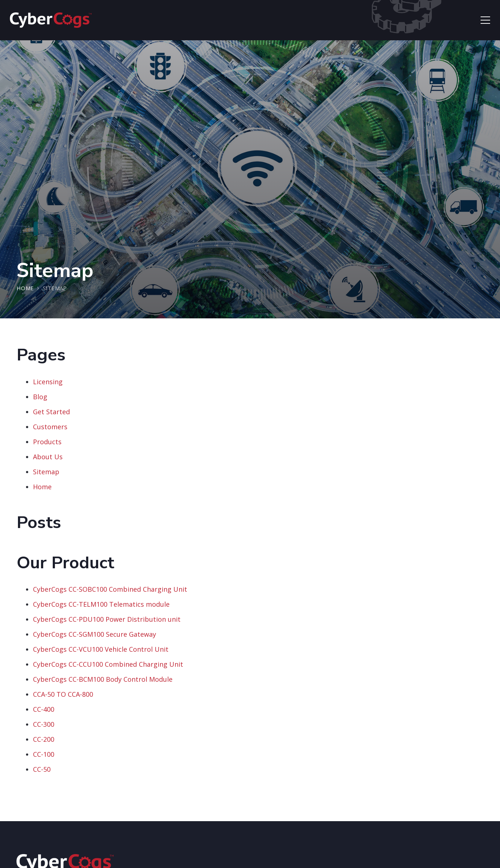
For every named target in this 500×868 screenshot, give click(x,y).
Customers (50, 427)
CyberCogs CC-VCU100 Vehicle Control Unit (101, 649)
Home (42, 487)
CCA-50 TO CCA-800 (63, 694)
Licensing (48, 382)
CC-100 (44, 754)
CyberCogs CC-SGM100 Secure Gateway (95, 634)
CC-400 (44, 709)
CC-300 (44, 724)
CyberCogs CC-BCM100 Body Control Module (103, 679)
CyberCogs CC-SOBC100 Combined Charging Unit (110, 589)
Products (47, 442)
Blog (40, 397)
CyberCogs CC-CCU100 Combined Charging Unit (108, 664)
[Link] (51, 20)
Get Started (51, 412)
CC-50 (42, 769)
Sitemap (46, 472)
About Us (48, 457)
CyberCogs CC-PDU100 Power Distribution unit (107, 619)
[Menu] (486, 20)
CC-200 (44, 739)
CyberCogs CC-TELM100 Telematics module (101, 604)
